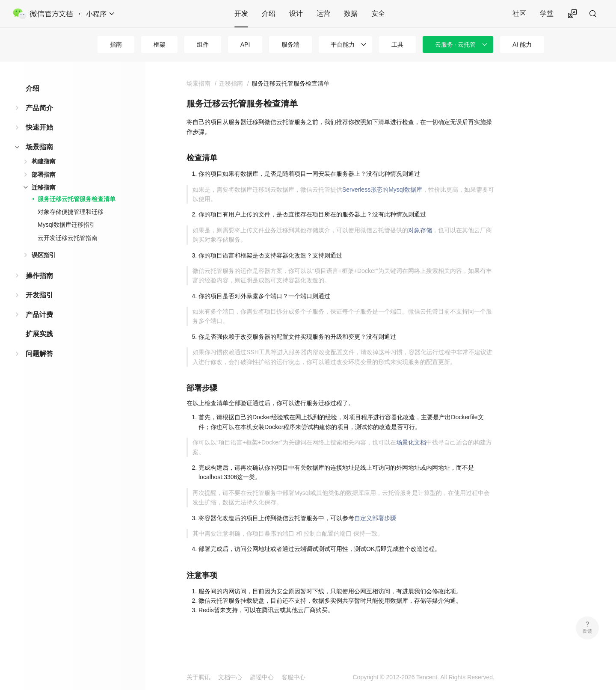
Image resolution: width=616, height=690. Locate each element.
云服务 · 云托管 (456, 44)
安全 (378, 13)
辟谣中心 (262, 677)
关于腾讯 (198, 677)
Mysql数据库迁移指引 (67, 225)
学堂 (547, 13)
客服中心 (293, 677)
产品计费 (39, 315)
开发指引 (39, 295)
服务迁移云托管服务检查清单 (77, 199)
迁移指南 (44, 187)
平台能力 (343, 44)
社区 (519, 13)
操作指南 (39, 276)
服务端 (290, 44)
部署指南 (44, 175)
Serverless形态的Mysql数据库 (382, 190)
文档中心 (230, 677)
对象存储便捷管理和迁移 (71, 212)
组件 (203, 44)
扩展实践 (39, 334)
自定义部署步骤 (375, 518)
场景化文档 (411, 442)
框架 (160, 44)
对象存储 (420, 230)
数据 (351, 13)
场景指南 (39, 147)
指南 (116, 44)
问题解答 (39, 354)
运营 (323, 13)
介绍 (269, 13)
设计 (296, 13)
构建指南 (44, 161)
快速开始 (39, 127)
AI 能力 (522, 44)
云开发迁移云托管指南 (68, 238)
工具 (397, 44)
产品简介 (39, 108)
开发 (241, 13)
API (245, 44)
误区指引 (44, 255)
